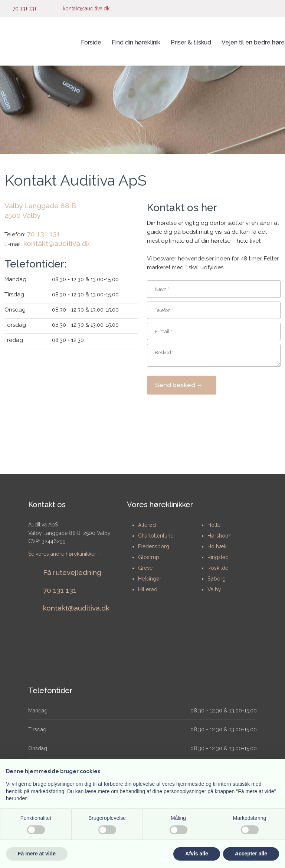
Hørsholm (220, 536)
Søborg (217, 579)
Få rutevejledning (72, 572)
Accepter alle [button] (251, 854)
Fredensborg (154, 546)
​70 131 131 (60, 590)
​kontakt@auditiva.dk (76, 608)
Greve (145, 568)
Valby (214, 589)
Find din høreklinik (136, 42)
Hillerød (148, 589)
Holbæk (217, 546)
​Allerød (147, 525)
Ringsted (218, 557)
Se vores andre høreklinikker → (65, 554)
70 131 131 (43, 234)
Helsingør (150, 579)
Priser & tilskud (191, 42)
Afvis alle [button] (196, 854)
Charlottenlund (156, 536)
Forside (91, 42)
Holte (214, 525)
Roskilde (218, 568)
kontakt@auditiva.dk (57, 243)
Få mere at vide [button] (37, 854)
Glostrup (149, 557)
